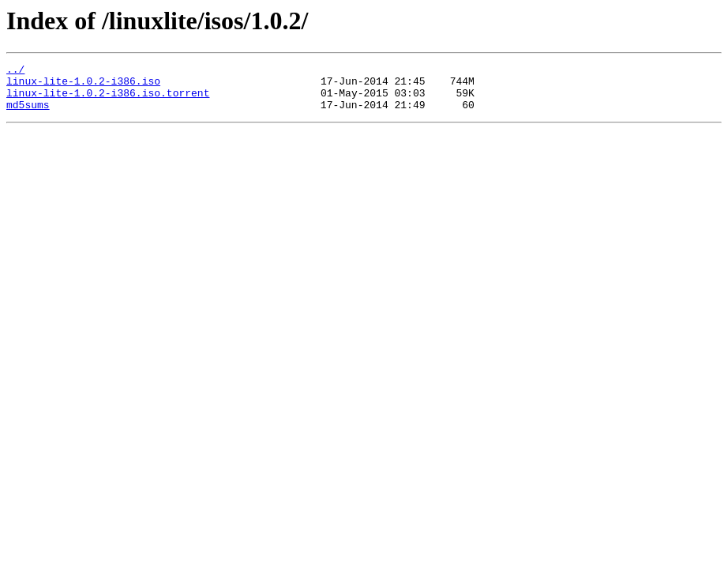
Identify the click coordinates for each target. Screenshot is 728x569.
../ (15, 71)
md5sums (28, 114)
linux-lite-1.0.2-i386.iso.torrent (108, 100)
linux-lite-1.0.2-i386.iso (83, 85)
